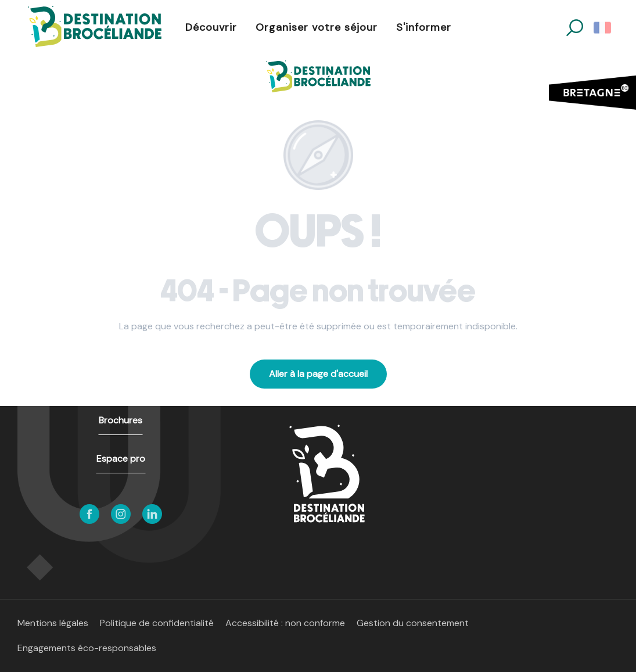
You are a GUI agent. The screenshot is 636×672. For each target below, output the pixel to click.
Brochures (121, 420)
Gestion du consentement (413, 623)
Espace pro (121, 459)
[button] (575, 28)
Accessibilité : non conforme (285, 623)
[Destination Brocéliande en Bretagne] (318, 77)
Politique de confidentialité (157, 623)
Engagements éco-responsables (87, 648)
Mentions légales (53, 623)
